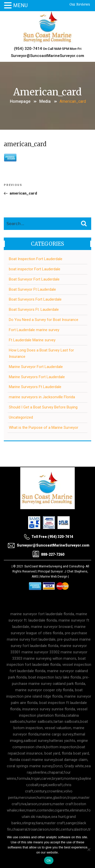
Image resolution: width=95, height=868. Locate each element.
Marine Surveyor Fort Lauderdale (36, 367)
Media (45, 101)
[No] (89, 849)
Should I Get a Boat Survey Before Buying (43, 407)
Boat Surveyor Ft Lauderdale (32, 289)
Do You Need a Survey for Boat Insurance (44, 320)
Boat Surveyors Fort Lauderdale (35, 299)
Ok (49, 860)
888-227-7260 (49, 554)
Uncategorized (21, 417)
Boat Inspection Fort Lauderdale (36, 259)
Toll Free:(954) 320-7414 (49, 537)
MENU (20, 5)
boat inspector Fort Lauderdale (35, 269)
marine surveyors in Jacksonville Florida (42, 397)
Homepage (20, 101)
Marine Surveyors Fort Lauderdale (37, 377)
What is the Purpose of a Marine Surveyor (44, 428)
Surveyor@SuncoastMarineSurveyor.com (48, 56)
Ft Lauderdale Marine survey (32, 340)
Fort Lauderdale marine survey (34, 330)
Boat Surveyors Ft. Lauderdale (34, 310)
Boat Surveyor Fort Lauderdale (34, 279)
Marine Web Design (54, 577)
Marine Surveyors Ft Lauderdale (35, 387)
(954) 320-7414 (28, 49)
